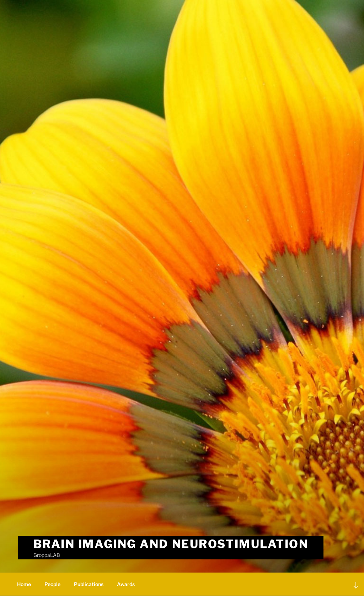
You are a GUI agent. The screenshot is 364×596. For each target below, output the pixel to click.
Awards (126, 584)
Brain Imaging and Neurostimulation (171, 544)
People (52, 584)
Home (24, 584)
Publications (89, 584)
